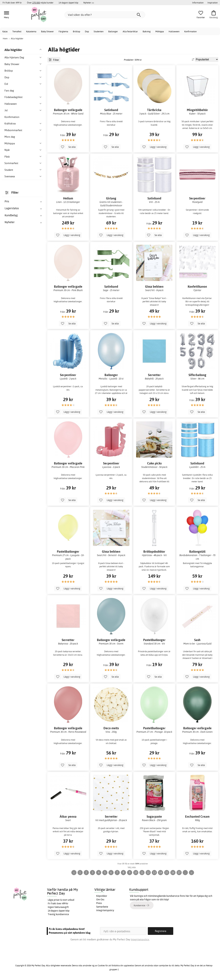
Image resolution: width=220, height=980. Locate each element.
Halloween (174, 31)
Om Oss (100, 900)
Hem (5, 38)
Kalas (5, 31)
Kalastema (31, 31)
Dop (87, 31)
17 (179, 872)
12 (148, 872)
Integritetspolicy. (140, 939)
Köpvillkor (102, 896)
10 (136, 872)
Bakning (147, 31)
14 (161, 872)
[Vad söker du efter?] (105, 15)
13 (154, 872)
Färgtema (63, 31)
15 (167, 872)
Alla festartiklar (130, 31)
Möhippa (160, 31)
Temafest (17, 31)
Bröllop (76, 31)
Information (198, 3)
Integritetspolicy (105, 910)
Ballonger (113, 31)
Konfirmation (190, 31)
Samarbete (102, 907)
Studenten (99, 31)
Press (99, 903)
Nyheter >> (89, 3)
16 (173, 872)
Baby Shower (47, 31)
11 (142, 872)
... (185, 872)
